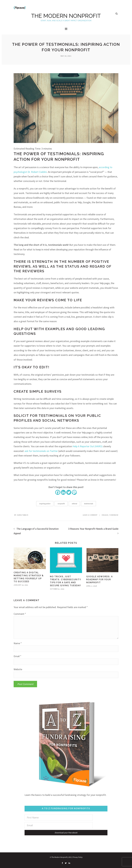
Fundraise (114, 515)
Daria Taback (23, 515)
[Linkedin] (63, 492)
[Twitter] (69, 492)
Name (18, 643)
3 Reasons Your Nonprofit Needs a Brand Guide (93, 529)
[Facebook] (58, 492)
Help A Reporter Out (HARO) (88, 446)
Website (18, 669)
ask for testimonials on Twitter (41, 451)
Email (17, 656)
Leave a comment (90, 515)
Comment (20, 614)
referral (74, 504)
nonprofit (61, 504)
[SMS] (74, 492)
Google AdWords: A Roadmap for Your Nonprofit (99, 580)
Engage (105, 515)
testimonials (88, 504)
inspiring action (45, 504)
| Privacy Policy (77, 857)
